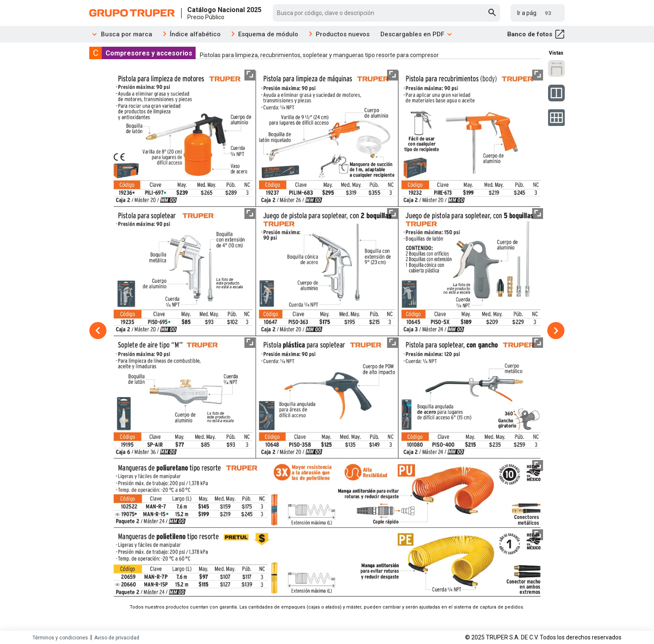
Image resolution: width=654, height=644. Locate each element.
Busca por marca (121, 34)
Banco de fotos (536, 34)
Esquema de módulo (268, 34)
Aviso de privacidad (117, 638)
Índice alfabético (195, 34)
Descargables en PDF (416, 34)
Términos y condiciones (60, 638)
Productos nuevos (343, 34)
